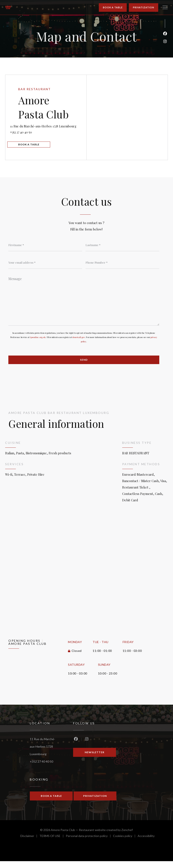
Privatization (144, 7)
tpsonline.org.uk (38, 343)
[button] (165, 7)
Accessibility (146, 843)
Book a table (113, 7)
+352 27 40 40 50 (30, 136)
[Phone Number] (122, 266)
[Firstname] (45, 248)
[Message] (84, 305)
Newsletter (95, 759)
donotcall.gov (79, 343)
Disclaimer (30, 843)
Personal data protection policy (89, 843)
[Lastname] (122, 248)
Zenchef (127, 837)
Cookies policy (125, 843)
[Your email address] (45, 266)
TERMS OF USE (53, 843)
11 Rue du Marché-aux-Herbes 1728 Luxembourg (47, 126)
